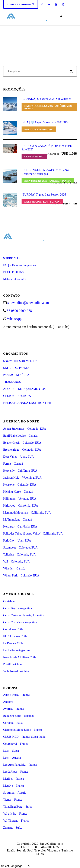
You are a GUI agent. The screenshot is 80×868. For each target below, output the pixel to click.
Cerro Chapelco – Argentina (20, 622)
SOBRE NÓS (11, 258)
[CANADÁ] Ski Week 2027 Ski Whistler (46, 99)
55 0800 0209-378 (19, 311)
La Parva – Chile (13, 643)
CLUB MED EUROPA (17, 396)
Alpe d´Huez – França (16, 695)
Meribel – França (13, 779)
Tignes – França (13, 800)
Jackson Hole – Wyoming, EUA (22, 478)
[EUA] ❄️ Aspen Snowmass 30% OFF (45, 122)
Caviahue (9, 601)
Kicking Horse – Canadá (18, 492)
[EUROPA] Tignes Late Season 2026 (44, 195)
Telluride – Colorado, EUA (19, 555)
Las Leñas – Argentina (17, 650)
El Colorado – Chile (15, 636)
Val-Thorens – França (16, 821)
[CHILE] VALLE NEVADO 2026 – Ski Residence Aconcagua (45, 172)
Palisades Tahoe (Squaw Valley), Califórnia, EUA (33, 534)
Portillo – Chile (12, 664)
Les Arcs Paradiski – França (20, 765)
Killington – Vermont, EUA (20, 499)
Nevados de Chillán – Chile (20, 657)
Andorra (8, 702)
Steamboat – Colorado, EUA (20, 548)
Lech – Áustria (12, 758)
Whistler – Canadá (14, 569)
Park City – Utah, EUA (17, 541)
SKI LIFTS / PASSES (16, 368)
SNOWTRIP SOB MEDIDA (20, 361)
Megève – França (14, 786)
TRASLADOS (12, 382)
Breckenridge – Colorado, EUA (22, 450)
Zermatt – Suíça (13, 828)
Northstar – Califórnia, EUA (20, 527)
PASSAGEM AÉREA (16, 375)
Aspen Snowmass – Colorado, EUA (25, 429)
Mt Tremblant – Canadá (17, 520)
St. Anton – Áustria (15, 793)
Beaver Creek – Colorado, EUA (22, 443)
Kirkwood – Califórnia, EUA (21, 506)
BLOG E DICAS (13, 272)
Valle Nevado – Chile (16, 671)
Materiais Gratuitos (15, 279)
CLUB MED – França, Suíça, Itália (24, 737)
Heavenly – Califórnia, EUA (20, 471)
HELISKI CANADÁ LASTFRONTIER (27, 403)
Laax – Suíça (11, 751)
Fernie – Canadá (13, 464)
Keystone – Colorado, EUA (20, 485)
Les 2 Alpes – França (16, 772)
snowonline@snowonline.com (28, 303)
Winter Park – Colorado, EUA (21, 576)
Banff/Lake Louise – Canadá (20, 436)
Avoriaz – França (13, 709)
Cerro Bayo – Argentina (17, 608)
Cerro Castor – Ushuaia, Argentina (24, 615)
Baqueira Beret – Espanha (19, 716)
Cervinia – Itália (13, 723)
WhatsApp (14, 319)
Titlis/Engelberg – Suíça (18, 807)
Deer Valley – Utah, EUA (18, 457)
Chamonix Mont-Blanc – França (23, 730)
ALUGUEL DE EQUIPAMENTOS (24, 389)
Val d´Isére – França (15, 814)
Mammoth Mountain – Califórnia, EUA (27, 513)
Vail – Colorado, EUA (16, 562)
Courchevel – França (16, 744)
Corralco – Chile (13, 629)
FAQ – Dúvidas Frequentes (20, 265)
